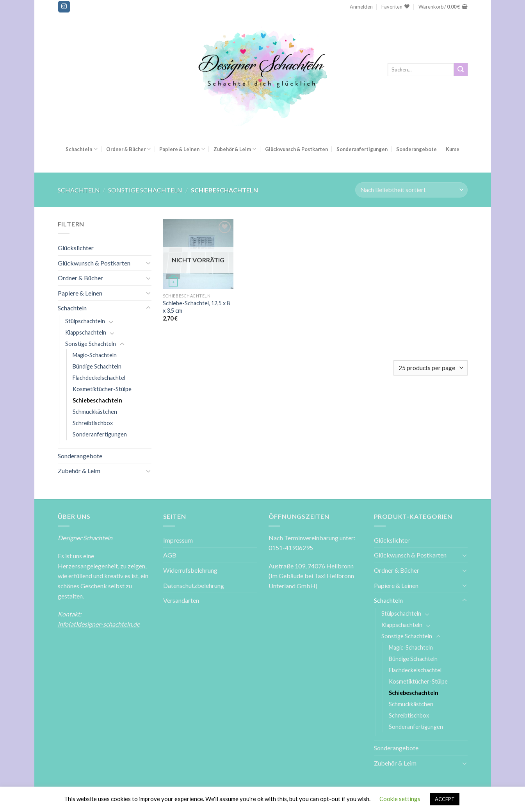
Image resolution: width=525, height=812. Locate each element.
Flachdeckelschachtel (99, 378)
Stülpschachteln (85, 321)
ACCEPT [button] (445, 799)
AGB (170, 555)
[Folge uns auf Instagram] (64, 7)
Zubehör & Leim (235, 149)
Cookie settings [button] (400, 799)
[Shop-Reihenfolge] (411, 190)
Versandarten (181, 600)
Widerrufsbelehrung (190, 570)
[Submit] (461, 69)
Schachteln (81, 149)
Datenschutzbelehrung (194, 585)
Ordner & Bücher (128, 149)
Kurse (453, 149)
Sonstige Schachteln (145, 190)
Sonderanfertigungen (362, 149)
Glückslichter (76, 248)
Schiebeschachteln (97, 400)
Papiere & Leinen (182, 149)
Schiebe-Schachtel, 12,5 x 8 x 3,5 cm (196, 307)
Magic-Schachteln (95, 355)
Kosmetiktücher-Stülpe (102, 389)
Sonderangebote (416, 149)
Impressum (178, 540)
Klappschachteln (86, 332)
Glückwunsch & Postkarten (296, 149)
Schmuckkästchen (95, 412)
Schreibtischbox (93, 423)
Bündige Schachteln (97, 366)
